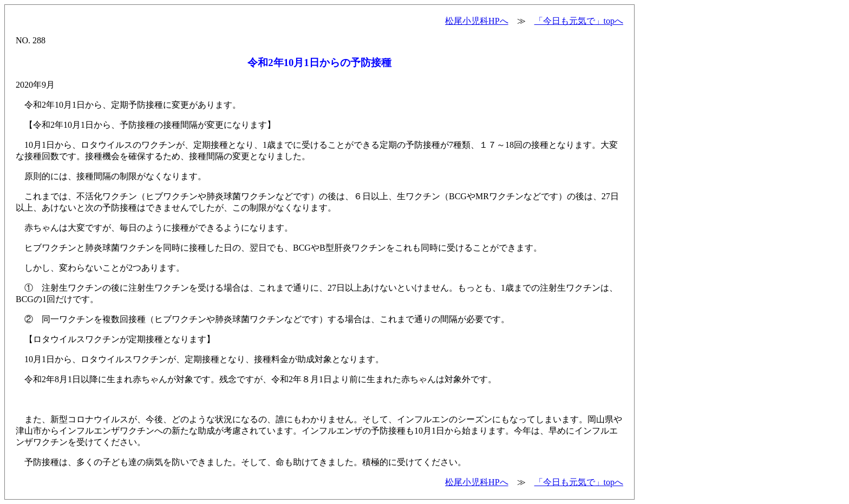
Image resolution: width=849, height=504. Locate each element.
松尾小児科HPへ (476, 21)
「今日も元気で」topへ (579, 21)
